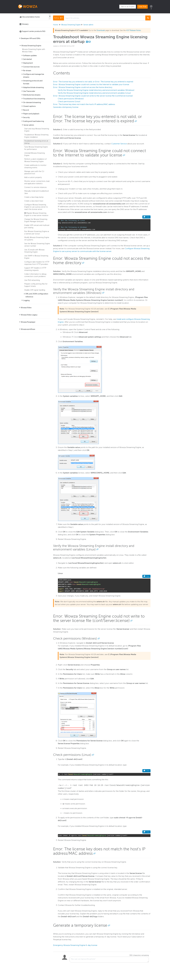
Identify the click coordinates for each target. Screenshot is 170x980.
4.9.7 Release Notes (134, 30)
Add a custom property (33, 177)
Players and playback (31, 114)
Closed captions (29, 106)
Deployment (28, 63)
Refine (58, 18)
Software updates (30, 56)
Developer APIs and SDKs (31, 38)
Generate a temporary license (66, 107)
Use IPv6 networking (32, 280)
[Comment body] (109, 960)
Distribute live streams (32, 95)
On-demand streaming (32, 102)
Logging (26, 300)
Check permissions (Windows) (71, 99)
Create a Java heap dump (34, 197)
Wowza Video (26, 308)
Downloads (101, 30)
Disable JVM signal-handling (35, 290)
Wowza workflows (28, 329)
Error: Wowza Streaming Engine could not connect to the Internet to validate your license (91, 84)
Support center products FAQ (34, 31)
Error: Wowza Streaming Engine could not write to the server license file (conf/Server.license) (93, 96)
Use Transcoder (29, 91)
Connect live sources (31, 67)
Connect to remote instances (35, 187)
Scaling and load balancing (34, 121)
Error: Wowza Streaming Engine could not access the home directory (83, 87)
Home (56, 25)
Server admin (29, 125)
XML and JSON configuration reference (37, 295)
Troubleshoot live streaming (34, 99)
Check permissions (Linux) (69, 102)
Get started (27, 59)
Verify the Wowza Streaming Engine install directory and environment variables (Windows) (96, 90)
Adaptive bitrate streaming (33, 87)
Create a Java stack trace (34, 201)
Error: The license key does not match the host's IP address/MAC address (84, 104)
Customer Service (119, 144)
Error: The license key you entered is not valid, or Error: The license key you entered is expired (93, 82)
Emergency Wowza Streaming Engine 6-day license (75, 945)
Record (26, 110)
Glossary (25, 24)
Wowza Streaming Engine (31, 46)
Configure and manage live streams (34, 76)
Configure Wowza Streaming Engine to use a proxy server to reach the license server (36, 207)
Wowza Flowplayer (28, 322)
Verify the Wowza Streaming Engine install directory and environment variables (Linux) (94, 93)
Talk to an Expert (128, 7)
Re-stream (27, 71)
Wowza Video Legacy (29, 315)
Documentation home (31, 17)
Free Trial (142, 7)
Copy (146, 217)
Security (26, 117)
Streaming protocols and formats (33, 82)
